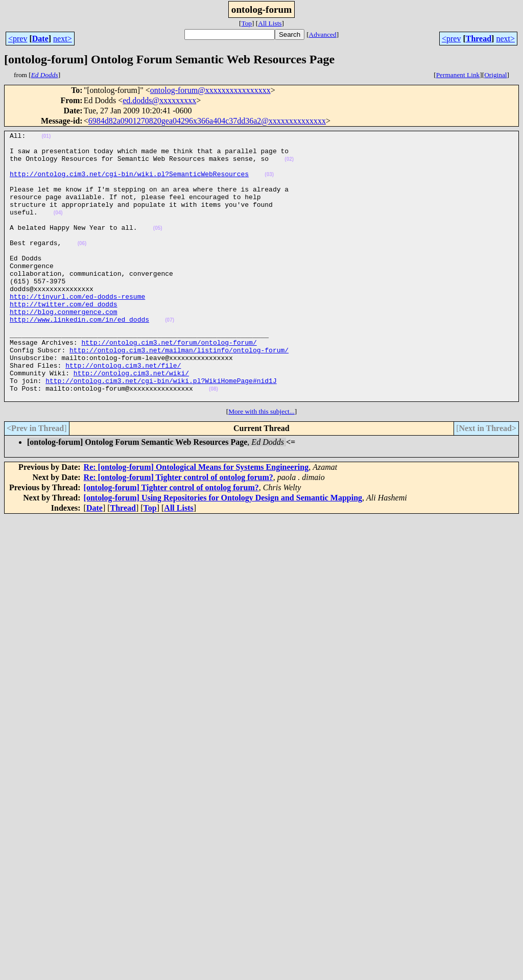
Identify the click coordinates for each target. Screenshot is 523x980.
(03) (269, 184)
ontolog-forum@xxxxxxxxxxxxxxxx (210, 90)
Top (246, 23)
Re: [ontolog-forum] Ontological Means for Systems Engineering (196, 521)
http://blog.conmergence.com (64, 348)
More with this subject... (261, 465)
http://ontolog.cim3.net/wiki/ (131, 422)
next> (63, 39)
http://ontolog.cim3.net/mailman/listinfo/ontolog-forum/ (179, 394)
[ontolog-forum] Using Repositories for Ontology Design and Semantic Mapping (223, 551)
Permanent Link (458, 75)
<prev (18, 39)
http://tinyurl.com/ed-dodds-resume (77, 330)
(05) (158, 248)
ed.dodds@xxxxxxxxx (159, 100)
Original (495, 75)
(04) (58, 230)
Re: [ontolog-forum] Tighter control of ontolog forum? (179, 531)
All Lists (270, 23)
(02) (289, 165)
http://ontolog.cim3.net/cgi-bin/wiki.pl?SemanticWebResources (129, 183)
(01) (46, 138)
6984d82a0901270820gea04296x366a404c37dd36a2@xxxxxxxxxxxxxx (207, 121)
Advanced (323, 34)
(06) (82, 266)
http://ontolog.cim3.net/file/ (123, 413)
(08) (213, 441)
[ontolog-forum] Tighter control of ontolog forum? (171, 541)
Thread (479, 39)
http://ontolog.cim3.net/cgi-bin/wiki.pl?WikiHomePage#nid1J (161, 431)
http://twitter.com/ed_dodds (64, 339)
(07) (170, 358)
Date (40, 39)
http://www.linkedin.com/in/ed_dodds (79, 357)
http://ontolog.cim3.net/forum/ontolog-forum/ (169, 385)
